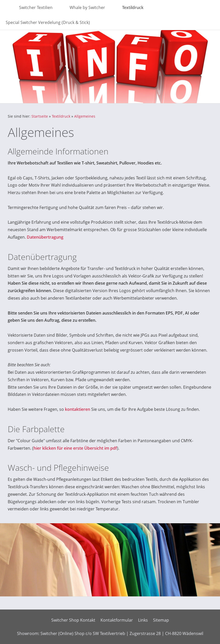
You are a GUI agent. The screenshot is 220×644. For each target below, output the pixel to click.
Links (143, 620)
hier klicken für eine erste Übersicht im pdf (75, 448)
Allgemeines (85, 116)
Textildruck (61, 116)
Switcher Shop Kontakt (73, 620)
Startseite (40, 116)
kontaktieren (78, 409)
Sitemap (161, 620)
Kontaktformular (117, 620)
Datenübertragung (45, 237)
